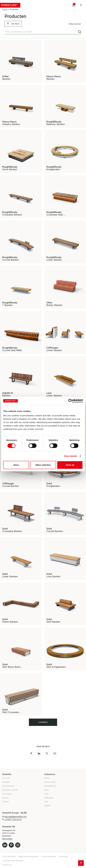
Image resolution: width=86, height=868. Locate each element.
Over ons (6, 778)
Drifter (47, 778)
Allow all (70, 465)
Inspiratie (6, 782)
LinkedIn (5, 845)
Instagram (18, 845)
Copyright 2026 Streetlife (13, 861)
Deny (16, 465)
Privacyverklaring (49, 856)
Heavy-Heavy (50, 782)
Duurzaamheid (8, 786)
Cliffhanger (49, 798)
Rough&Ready (50, 786)
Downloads (7, 794)
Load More (43, 722)
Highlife (47, 806)
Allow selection (43, 465)
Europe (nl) (7, 865)
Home (5, 9)
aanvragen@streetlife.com (16, 817)
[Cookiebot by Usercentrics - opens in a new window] (70, 401)
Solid (46, 794)
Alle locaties (7, 839)
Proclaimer (63, 856)
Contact (5, 802)
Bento (47, 790)
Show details (71, 456)
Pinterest (11, 845)
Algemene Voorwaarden (28, 856)
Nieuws (5, 798)
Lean (46, 802)
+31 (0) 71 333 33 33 (13, 819)
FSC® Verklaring (9, 856)
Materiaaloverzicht (10, 790)
